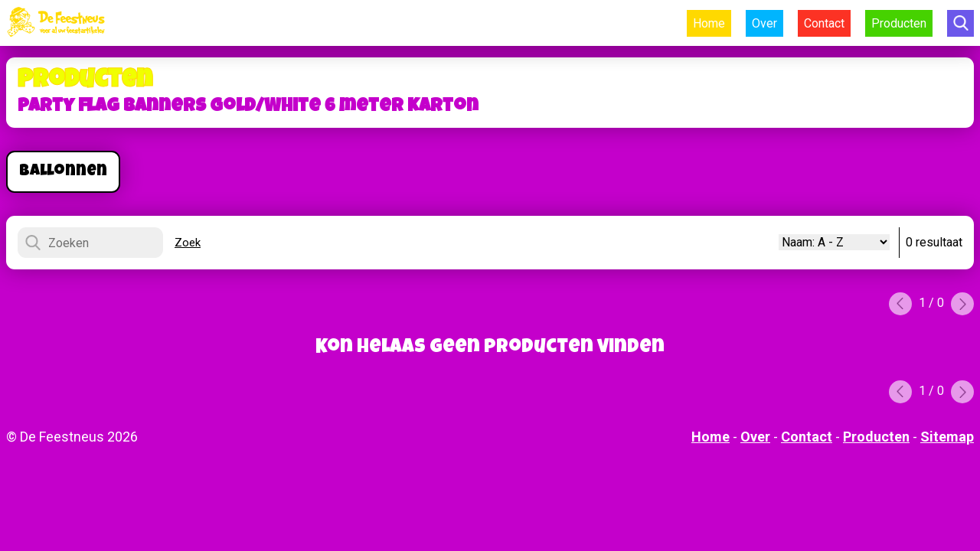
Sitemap (947, 437)
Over (764, 23)
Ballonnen (63, 172)
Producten (899, 23)
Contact (824, 23)
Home (709, 23)
